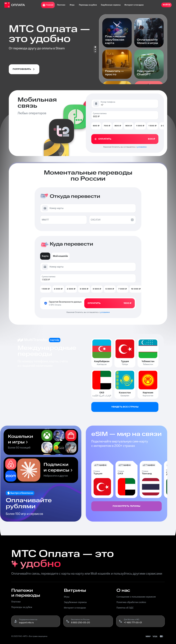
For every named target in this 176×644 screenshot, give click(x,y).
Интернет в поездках (133, 5)
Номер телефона (108, 102)
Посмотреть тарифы (127, 506)
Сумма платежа (100, 114)
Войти (165, 5)
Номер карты (57, 208)
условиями (142, 147)
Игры (71, 5)
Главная (47, 5)
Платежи (60, 5)
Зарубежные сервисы (110, 5)
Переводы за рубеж (87, 5)
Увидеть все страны (125, 407)
